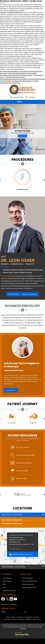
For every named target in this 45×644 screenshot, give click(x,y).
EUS (4, 587)
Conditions (20, 617)
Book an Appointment (30, 294)
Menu (22, 102)
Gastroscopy (7, 581)
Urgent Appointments (29, 587)
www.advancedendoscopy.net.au (33, 20)
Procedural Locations (13, 567)
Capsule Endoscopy (14, 370)
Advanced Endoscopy (23, 306)
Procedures (22, 160)
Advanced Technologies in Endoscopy (22, 365)
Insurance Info (22, 471)
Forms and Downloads (25, 455)
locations (23, 508)
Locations (32, 97)
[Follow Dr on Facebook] (3, 599)
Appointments (18, 97)
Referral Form (22, 478)
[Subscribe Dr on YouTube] (15, 599)
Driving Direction (15, 549)
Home (8, 617)
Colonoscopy (7, 578)
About (13, 617)
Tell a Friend (37, 619)
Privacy (15, 619)
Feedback (28, 619)
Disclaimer (8, 619)
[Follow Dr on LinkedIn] (11, 599)
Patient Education (28, 584)
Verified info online (29, 62)
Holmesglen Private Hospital (12, 523)
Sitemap (21, 619)
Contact (36, 617)
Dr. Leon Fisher (18, 260)
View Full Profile (13, 294)
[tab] (22, 515)
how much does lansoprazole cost (25, 9)
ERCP (4, 584)
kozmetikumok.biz (38, 7)
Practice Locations (12, 515)
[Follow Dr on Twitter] (7, 599)
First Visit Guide (22, 447)
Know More (22, 136)
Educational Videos (24, 463)
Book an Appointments (23, 554)
